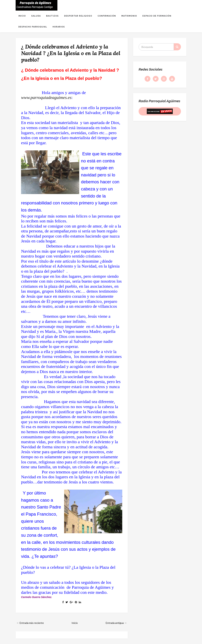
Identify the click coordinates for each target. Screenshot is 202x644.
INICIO (22, 16)
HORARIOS (59, 27)
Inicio (75, 623)
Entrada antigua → (116, 623)
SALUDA (36, 16)
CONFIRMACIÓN (107, 16)
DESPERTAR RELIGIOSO (78, 16)
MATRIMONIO (129, 16)
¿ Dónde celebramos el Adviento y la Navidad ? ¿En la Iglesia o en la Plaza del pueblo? (71, 53)
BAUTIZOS (52, 16)
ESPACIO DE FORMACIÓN (157, 16)
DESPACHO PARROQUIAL (33, 27)
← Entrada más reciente (30, 623)
